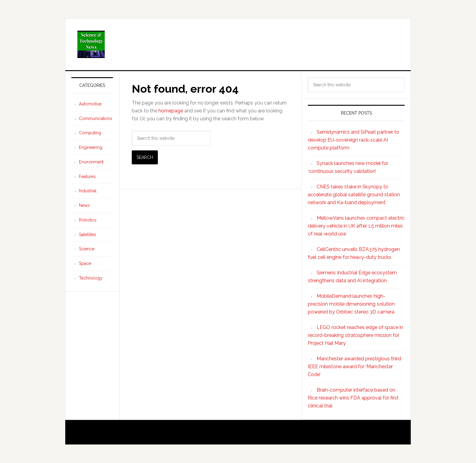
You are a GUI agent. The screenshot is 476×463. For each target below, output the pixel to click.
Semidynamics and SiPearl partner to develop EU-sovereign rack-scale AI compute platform (354, 140)
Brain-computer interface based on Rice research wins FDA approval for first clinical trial (353, 398)
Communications (96, 118)
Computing (90, 133)
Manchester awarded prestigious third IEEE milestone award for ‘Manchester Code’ (354, 367)
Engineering (91, 147)
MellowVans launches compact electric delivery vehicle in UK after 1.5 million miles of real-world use (356, 226)
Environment (91, 162)
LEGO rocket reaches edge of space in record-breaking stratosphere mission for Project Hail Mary (355, 335)
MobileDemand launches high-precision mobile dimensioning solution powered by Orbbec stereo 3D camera (351, 304)
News (84, 205)
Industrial (88, 191)
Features (87, 177)
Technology (91, 278)
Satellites (88, 235)
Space (85, 263)
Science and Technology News (238, 44)
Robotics (88, 220)
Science (87, 249)
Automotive (90, 104)
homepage (171, 111)
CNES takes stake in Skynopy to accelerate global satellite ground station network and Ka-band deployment (354, 195)
